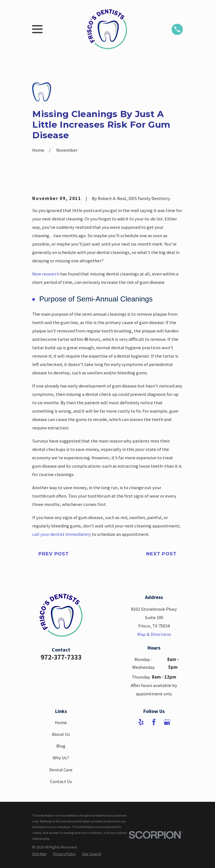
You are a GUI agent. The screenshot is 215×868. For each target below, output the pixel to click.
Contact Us (61, 782)
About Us (61, 734)
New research (46, 274)
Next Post (161, 554)
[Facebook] (154, 722)
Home (61, 723)
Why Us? (61, 758)
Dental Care (61, 770)
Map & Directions (154, 634)
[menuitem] (39, 854)
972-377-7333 (61, 657)
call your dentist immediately (62, 534)
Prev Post (54, 554)
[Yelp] (141, 722)
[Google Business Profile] (167, 722)
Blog (61, 746)
